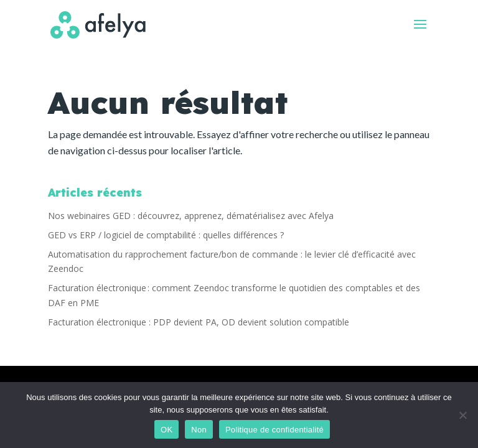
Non (199, 430)
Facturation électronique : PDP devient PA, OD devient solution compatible (199, 322)
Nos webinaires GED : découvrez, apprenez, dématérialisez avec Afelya (191, 216)
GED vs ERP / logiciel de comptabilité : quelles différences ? (166, 235)
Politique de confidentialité (274, 430)
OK (166, 430)
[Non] (462, 415)
